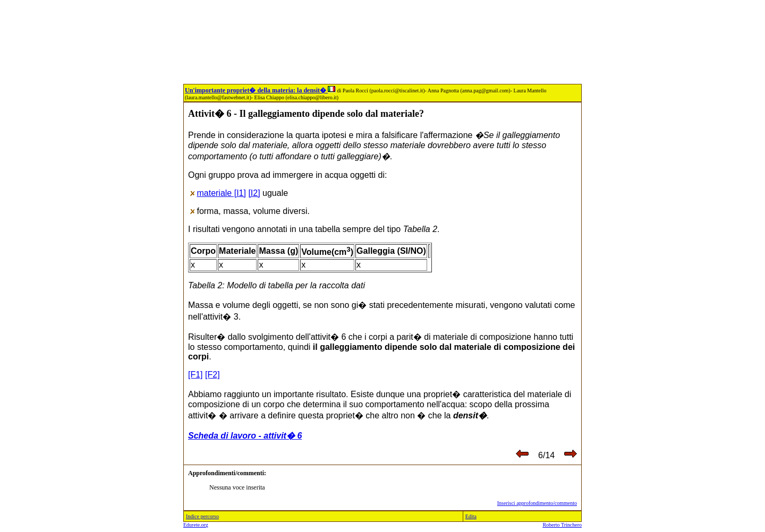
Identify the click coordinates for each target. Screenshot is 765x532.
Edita (471, 516)
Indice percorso (202, 516)
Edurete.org (196, 525)
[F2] (212, 375)
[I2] (254, 193)
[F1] (195, 375)
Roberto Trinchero (562, 525)
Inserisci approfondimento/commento (537, 503)
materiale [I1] (221, 193)
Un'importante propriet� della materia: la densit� (260, 90)
